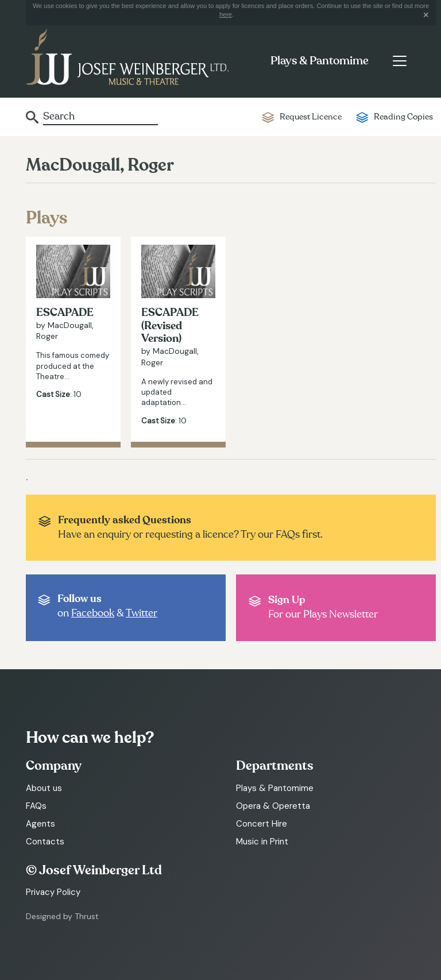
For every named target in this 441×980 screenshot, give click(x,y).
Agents (40, 824)
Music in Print (262, 842)
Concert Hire (262, 824)
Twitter (142, 613)
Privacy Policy (53, 892)
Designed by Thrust (62, 916)
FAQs (36, 806)
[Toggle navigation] (399, 61)
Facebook (93, 613)
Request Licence (311, 117)
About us (44, 788)
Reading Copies (403, 117)
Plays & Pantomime (320, 61)
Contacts (45, 842)
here (226, 14)
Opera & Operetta (273, 806)
